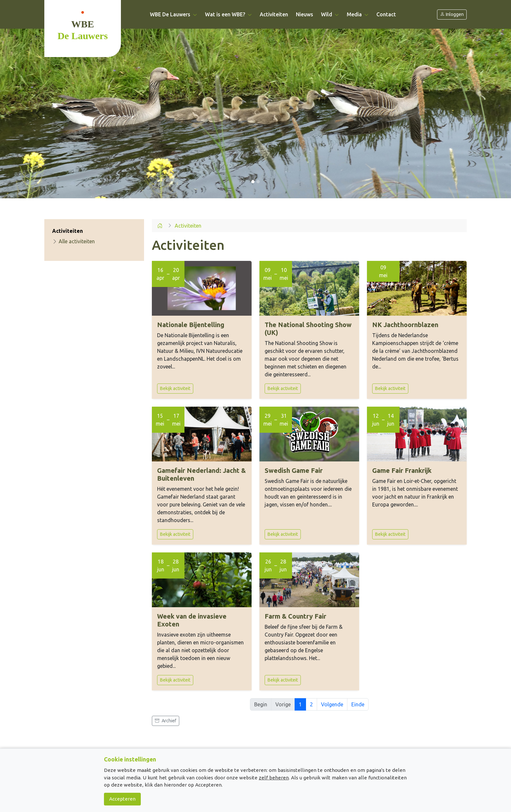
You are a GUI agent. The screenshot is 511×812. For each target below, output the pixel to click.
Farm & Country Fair (295, 616)
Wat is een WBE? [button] (228, 14)
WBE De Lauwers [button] (174, 14)
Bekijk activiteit (175, 388)
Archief (166, 721)
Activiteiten (274, 14)
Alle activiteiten (73, 241)
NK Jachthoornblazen (405, 325)
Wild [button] (330, 14)
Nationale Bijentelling (191, 325)
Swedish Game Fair (294, 470)
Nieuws (305, 14)
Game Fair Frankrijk (402, 470)
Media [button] (358, 14)
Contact (386, 14)
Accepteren (122, 799)
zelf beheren (274, 778)
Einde (358, 704)
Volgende (332, 704)
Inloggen (452, 15)
